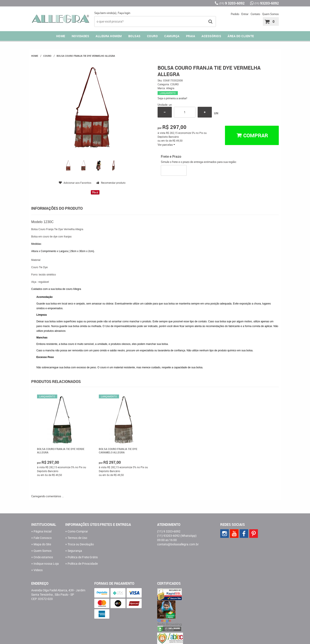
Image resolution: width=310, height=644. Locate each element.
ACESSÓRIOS (211, 36)
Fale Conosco (43, 538)
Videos (38, 570)
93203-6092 (267, 3)
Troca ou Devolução (81, 544)
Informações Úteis (82, 525)
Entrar (245, 14)
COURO (153, 36)
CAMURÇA (172, 36)
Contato (255, 14)
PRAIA (191, 36)
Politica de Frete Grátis (83, 557)
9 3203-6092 (232, 3)
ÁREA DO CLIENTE (241, 36)
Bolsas (134, 36)
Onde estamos (43, 557)
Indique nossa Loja (46, 564)
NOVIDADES (81, 36)
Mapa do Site (42, 544)
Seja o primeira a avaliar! (172, 98)
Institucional (44, 525)
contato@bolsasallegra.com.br (178, 544)
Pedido (235, 14)
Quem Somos (270, 14)
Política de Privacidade (83, 564)
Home (61, 36)
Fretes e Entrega (115, 525)
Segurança (75, 551)
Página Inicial (43, 531)
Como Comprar (78, 531)
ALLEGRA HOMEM (109, 36)
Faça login (124, 13)
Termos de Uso (77, 538)
